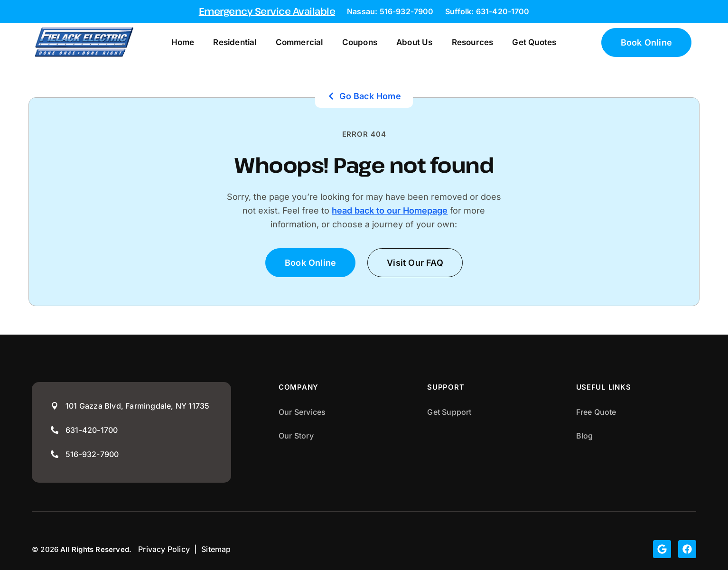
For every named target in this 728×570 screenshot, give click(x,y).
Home (183, 42)
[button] (415, 263)
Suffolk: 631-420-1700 (487, 11)
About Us (415, 42)
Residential (235, 42)
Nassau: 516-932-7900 (390, 11)
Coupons (360, 42)
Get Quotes (534, 42)
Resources (473, 42)
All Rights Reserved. (96, 549)
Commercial (299, 42)
